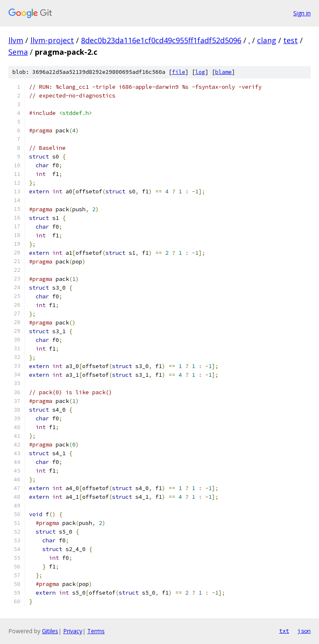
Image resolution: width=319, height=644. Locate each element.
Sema (18, 52)
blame (223, 72)
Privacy (73, 631)
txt (284, 631)
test (291, 40)
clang (267, 40)
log (200, 72)
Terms (96, 631)
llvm (16, 40)
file (179, 72)
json (304, 631)
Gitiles (50, 631)
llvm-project (52, 40)
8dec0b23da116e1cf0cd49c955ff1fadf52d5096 (161, 40)
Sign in (302, 13)
